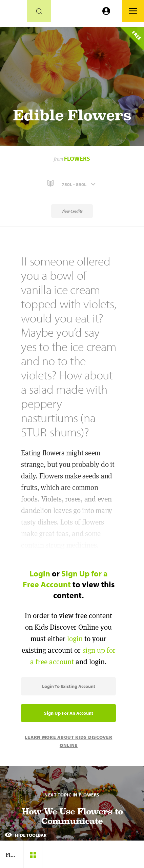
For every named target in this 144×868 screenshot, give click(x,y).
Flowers (77, 159)
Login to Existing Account (69, 686)
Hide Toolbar (25, 835)
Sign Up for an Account (69, 713)
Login (40, 573)
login (75, 639)
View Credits (72, 211)
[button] (72, 184)
